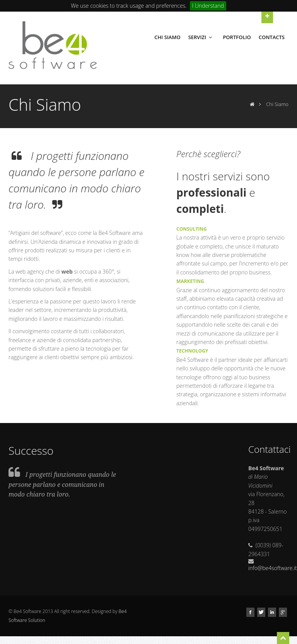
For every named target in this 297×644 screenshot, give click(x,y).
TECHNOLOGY (192, 351)
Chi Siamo (167, 37)
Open (267, 16)
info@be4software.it (273, 568)
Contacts (272, 37)
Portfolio (237, 37)
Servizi (201, 37)
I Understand (208, 6)
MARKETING (190, 281)
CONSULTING (192, 229)
